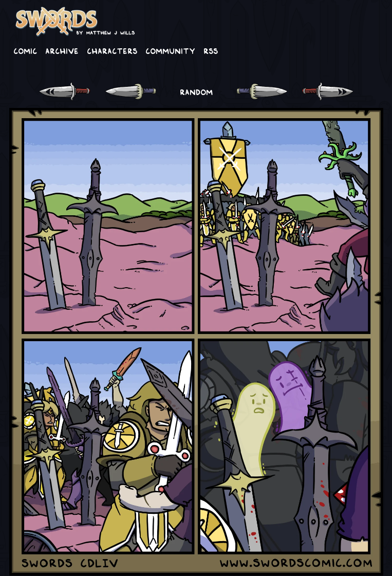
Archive (62, 50)
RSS (211, 50)
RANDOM (196, 91)
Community (170, 50)
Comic (25, 50)
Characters (112, 50)
